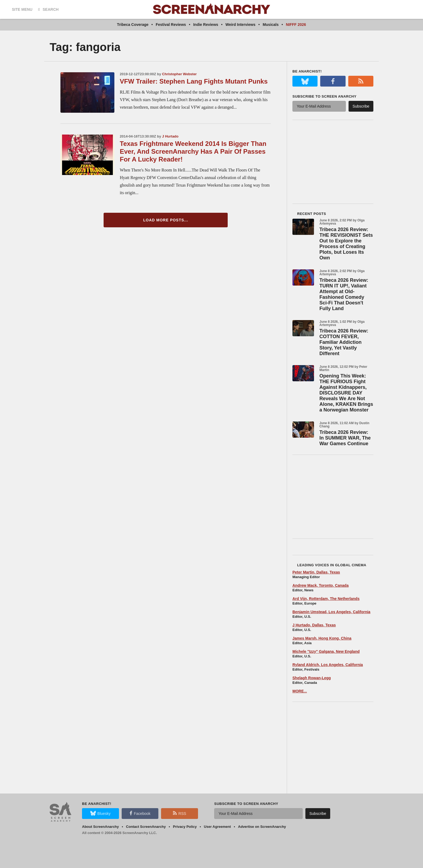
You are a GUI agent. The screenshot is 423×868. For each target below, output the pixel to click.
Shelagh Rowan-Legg (312, 678)
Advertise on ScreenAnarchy (262, 827)
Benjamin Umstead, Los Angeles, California (331, 612)
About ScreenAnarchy (100, 827)
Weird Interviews (241, 25)
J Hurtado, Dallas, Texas (314, 625)
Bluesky (100, 813)
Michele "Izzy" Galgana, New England (326, 651)
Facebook (140, 813)
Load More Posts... (166, 220)
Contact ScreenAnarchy (146, 827)
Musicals (271, 25)
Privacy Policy (185, 827)
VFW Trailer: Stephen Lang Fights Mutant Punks (194, 81)
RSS (180, 813)
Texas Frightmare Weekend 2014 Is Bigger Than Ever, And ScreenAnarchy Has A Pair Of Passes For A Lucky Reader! (193, 151)
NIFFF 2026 (296, 25)
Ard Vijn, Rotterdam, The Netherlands (326, 599)
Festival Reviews (171, 25)
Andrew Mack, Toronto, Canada (320, 585)
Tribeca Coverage (133, 25)
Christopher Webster (179, 74)
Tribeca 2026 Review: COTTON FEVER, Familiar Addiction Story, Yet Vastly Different (344, 342)
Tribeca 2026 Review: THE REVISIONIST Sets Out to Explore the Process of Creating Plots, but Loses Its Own (346, 244)
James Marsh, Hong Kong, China (322, 638)
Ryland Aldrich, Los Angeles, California (328, 665)
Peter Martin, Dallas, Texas (316, 572)
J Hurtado (170, 136)
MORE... (300, 691)
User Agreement (217, 827)
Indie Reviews (206, 25)
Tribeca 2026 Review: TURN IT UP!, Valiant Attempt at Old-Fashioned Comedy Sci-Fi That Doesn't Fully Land (344, 294)
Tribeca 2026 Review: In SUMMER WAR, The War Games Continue (345, 438)
